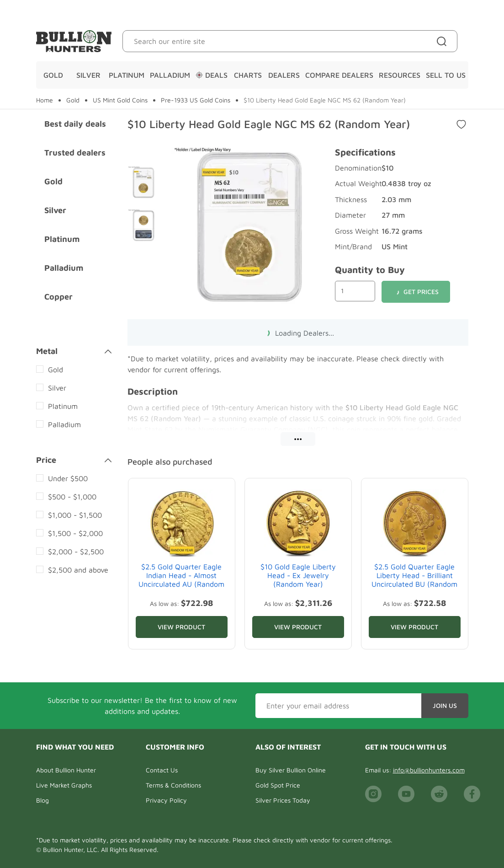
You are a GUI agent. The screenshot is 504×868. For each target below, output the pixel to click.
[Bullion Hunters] (74, 41)
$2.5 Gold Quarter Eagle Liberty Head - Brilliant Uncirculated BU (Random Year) (414, 580)
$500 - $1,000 (72, 497)
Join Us (445, 705)
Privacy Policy (166, 800)
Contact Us (162, 770)
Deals (212, 75)
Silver (88, 75)
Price (74, 460)
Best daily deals (75, 124)
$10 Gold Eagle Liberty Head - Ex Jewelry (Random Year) (298, 575)
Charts (248, 75)
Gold (53, 75)
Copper (58, 297)
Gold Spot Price (278, 785)
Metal (74, 351)
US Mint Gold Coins (120, 100)
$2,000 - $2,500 (76, 552)
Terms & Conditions (173, 785)
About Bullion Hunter (66, 770)
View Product (181, 627)
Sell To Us (446, 75)
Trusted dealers (75, 153)
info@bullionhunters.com (429, 770)
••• (298, 439)
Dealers (284, 75)
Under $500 (68, 478)
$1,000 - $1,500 (75, 515)
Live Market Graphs (64, 785)
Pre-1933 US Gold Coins (196, 100)
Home (45, 100)
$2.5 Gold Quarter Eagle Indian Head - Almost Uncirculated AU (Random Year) (181, 580)
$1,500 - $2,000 (75, 533)
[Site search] (443, 41)
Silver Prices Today (283, 800)
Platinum (127, 75)
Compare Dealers (339, 75)
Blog (42, 800)
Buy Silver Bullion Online (291, 770)
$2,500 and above (78, 570)
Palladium (170, 75)
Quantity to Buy (370, 270)
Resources (400, 75)
